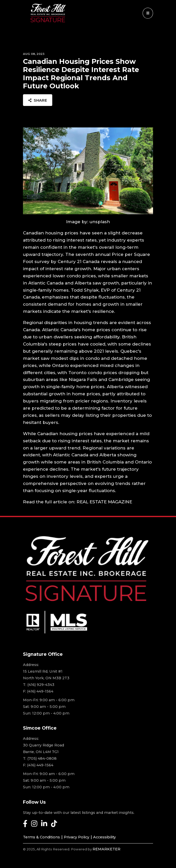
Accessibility (104, 837)
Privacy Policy (77, 837)
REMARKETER (106, 849)
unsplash (100, 222)
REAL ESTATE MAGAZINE (104, 502)
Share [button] (38, 100)
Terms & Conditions (41, 837)
